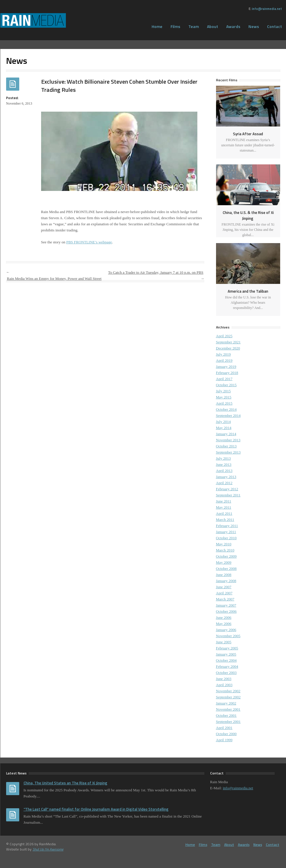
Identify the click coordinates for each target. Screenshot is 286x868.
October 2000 (226, 734)
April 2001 (224, 728)
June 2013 (224, 464)
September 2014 (228, 415)
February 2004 (227, 666)
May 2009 (224, 562)
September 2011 (228, 495)
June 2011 (224, 501)
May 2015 (224, 397)
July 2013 (223, 458)
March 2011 (225, 520)
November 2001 (228, 709)
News (254, 26)
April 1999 (224, 740)
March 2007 (225, 599)
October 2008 (226, 569)
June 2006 (224, 617)
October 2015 (226, 385)
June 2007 (224, 587)
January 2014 (226, 434)
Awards (233, 26)
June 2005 (224, 642)
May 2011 (224, 507)
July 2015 (223, 391)
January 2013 (226, 477)
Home (157, 26)
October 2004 (226, 660)
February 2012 (227, 489)
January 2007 (226, 605)
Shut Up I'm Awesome (48, 849)
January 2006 (226, 630)
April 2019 (224, 360)
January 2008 (226, 581)
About (213, 26)
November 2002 (228, 691)
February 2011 (227, 526)
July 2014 (223, 422)
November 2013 (228, 440)
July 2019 (223, 354)
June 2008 (224, 575)
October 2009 (226, 556)
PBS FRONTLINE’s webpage (89, 242)
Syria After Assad (248, 134)
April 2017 (224, 379)
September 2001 (228, 722)
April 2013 (224, 471)
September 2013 (228, 452)
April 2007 (224, 593)
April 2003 (224, 685)
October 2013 (226, 446)
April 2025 (224, 336)
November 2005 (228, 636)
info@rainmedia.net (267, 9)
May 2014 (224, 428)
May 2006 (224, 624)
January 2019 (226, 367)
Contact (273, 845)
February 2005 (227, 648)
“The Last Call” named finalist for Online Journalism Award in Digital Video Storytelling (96, 809)
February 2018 (227, 373)
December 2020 (228, 348)
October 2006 (226, 611)
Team (194, 26)
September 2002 (228, 697)
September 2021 (228, 342)
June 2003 (224, 679)
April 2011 (224, 513)
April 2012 (224, 483)
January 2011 (226, 532)
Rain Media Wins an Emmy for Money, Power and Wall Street (54, 279)
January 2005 (226, 654)
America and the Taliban (248, 291)
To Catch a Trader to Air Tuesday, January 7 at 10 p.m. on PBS (156, 272)
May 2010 (224, 544)
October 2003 (226, 673)
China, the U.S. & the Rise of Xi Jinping (248, 215)
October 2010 (226, 538)
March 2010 (225, 550)
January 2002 (226, 703)
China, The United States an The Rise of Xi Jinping (65, 783)
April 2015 (224, 403)
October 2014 (226, 409)
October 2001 (226, 715)
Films (175, 26)
